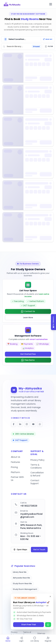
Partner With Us (17, 479)
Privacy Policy (37, 460)
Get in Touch (39, 549)
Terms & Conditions (36, 466)
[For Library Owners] (54, 322)
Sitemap (41, 633)
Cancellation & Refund (37, 474)
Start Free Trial (29, 625)
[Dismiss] (50, 596)
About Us (16, 457)
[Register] (48, 639)
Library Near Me (20, 572)
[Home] (8, 639)
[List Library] (35, 639)
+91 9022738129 (29, 506)
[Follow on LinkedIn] (20, 424)
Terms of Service (27, 633)
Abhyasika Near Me (21, 578)
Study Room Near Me (22, 583)
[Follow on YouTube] (33, 424)
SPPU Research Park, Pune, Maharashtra (31, 527)
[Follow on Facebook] (14, 424)
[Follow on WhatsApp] (40, 424)
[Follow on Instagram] (27, 424)
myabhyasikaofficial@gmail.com (31, 515)
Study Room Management (25, 589)
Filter (49, 46)
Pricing (14, 467)
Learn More (28, 317)
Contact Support (35, 482)
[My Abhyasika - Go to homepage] (12, 4)
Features (15, 462)
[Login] (21, 639)
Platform (15, 472)
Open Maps (20, 549)
